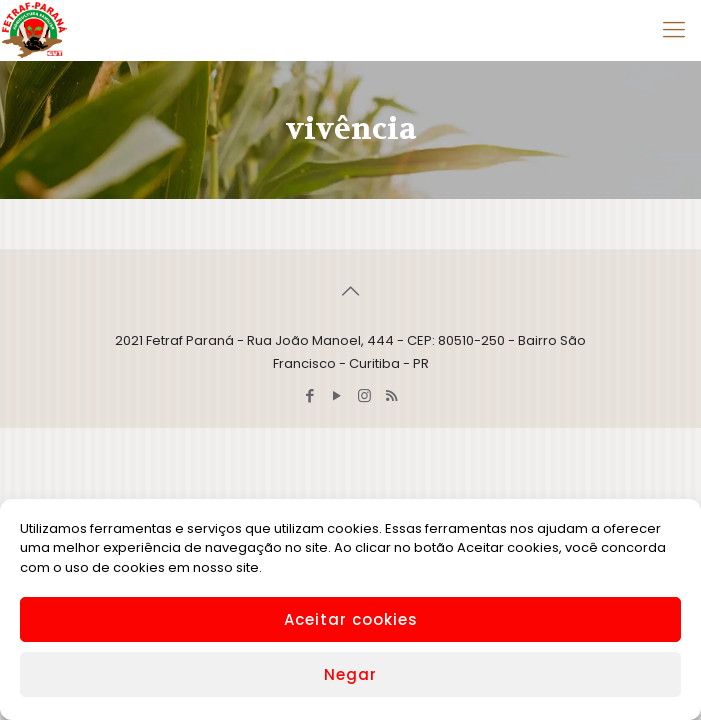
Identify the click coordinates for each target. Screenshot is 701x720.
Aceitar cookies (351, 619)
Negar (350, 674)
